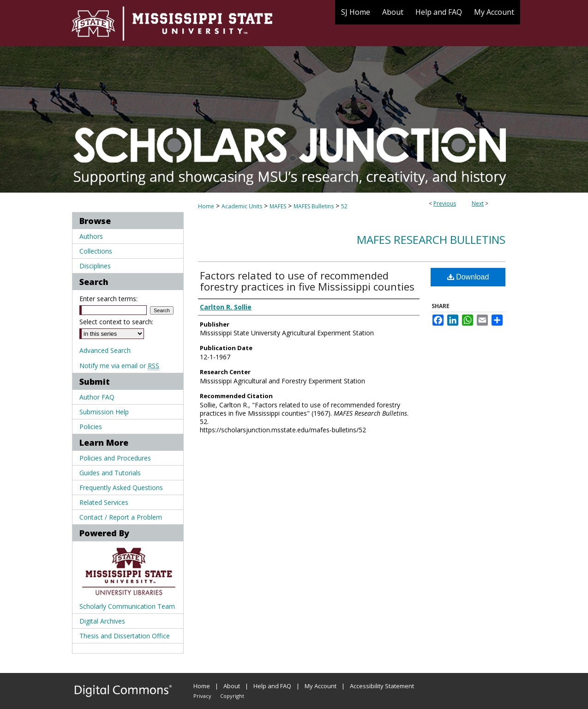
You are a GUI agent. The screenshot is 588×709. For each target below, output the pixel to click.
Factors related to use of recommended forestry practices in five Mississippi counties (307, 281)
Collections (96, 251)
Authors (91, 236)
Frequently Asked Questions (121, 488)
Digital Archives (102, 621)
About (232, 686)
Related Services (104, 502)
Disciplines (95, 266)
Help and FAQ (272, 686)
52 (344, 206)
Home (206, 206)
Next (478, 203)
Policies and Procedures (115, 458)
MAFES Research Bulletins (431, 239)
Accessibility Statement (382, 686)
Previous (445, 203)
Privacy (202, 696)
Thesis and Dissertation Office (125, 636)
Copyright (232, 696)
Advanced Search (105, 350)
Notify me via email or (119, 366)
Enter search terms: (108, 299)
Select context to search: (116, 322)
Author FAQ (97, 397)
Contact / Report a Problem (121, 517)
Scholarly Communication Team (127, 606)
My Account (321, 686)
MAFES (278, 206)
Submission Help (104, 412)
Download (468, 277)
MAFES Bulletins (314, 206)
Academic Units (242, 206)
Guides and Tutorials (110, 473)
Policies (91, 427)
